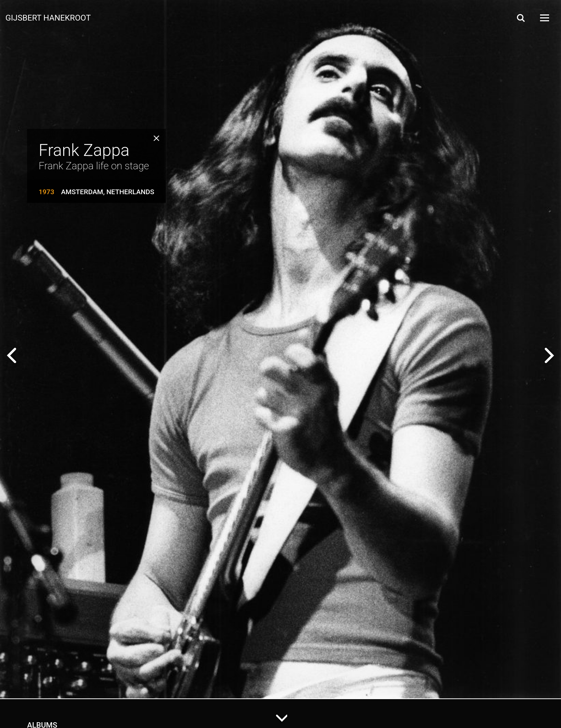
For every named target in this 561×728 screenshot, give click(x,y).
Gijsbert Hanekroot (48, 17)
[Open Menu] (544, 18)
